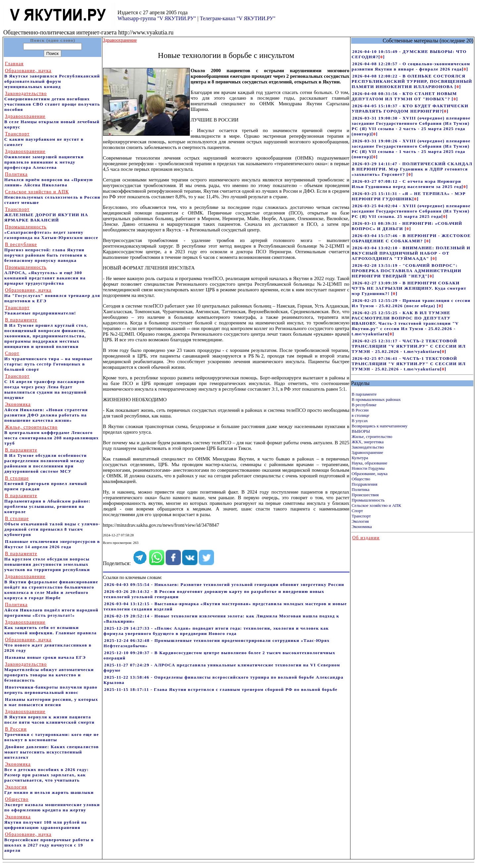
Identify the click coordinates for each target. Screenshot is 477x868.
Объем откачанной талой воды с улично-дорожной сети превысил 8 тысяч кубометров (52, 527)
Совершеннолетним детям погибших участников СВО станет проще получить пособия (52, 101)
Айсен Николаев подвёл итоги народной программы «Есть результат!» (51, 610)
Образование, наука (370, 474)
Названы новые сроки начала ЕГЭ (45, 657)
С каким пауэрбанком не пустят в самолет (44, 139)
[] (382, 57)
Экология (360, 521)
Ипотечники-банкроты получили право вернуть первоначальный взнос (51, 690)
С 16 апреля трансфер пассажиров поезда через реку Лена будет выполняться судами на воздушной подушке (46, 387)
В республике (364, 405)
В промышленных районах (376, 399)
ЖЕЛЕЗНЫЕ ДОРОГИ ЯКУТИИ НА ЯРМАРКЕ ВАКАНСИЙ (46, 215)
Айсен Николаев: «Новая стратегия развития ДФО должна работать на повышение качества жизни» (46, 412)
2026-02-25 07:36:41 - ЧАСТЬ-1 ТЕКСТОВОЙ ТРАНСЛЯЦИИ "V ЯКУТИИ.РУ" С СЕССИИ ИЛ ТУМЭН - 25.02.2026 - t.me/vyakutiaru (409, 364)
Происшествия (365, 495)
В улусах (360, 421)
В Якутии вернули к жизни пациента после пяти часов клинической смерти (50, 717)
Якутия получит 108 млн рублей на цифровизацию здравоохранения (46, 822)
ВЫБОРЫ (361, 431)
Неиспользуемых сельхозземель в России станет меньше (52, 197)
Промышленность (368, 500)
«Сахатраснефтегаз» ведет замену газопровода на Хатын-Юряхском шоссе (51, 232)
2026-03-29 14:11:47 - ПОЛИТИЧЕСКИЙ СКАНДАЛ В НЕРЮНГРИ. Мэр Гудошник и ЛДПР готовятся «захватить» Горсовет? (412, 169)
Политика (361, 489)
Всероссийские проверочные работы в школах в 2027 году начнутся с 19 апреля (49, 842)
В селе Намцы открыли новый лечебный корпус (52, 122)
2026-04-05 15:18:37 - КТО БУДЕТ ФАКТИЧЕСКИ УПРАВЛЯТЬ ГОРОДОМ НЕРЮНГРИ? (410, 108)
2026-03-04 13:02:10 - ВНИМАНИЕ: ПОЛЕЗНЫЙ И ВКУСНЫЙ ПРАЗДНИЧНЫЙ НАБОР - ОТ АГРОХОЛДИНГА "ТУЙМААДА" (411, 253)
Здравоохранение (368, 452)
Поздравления (365, 484)
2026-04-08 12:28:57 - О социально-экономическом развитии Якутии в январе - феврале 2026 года (411, 66)
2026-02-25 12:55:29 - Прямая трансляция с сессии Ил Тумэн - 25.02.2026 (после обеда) (411, 303)
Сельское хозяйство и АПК (377, 505)
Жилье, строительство (372, 436)
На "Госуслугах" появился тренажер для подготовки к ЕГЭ (52, 295)
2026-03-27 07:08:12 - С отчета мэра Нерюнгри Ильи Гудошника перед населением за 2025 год (407, 184)
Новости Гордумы (368, 468)
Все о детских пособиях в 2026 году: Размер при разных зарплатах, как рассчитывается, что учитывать (47, 772)
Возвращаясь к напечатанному (380, 426)
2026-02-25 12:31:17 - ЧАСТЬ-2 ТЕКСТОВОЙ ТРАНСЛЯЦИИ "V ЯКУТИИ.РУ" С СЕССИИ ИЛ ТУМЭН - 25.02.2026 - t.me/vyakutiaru (409, 346)
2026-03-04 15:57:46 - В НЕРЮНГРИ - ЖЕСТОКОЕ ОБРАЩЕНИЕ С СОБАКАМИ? (411, 238)
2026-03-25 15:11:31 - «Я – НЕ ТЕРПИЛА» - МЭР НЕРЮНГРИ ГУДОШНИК (409, 196)
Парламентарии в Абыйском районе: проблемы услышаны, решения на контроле (48, 504)
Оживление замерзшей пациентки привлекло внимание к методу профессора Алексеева (44, 159)
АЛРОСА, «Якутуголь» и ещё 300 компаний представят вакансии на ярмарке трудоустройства (45, 275)
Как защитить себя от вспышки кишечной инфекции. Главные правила (51, 627)
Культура (360, 458)
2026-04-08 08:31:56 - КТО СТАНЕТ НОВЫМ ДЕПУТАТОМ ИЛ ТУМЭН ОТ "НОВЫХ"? (404, 96)
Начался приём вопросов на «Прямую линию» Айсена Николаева (49, 180)
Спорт (357, 511)
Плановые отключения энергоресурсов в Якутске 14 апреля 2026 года (52, 544)
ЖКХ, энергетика (368, 442)
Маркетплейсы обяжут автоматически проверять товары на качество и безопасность (49, 672)
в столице (361, 415)
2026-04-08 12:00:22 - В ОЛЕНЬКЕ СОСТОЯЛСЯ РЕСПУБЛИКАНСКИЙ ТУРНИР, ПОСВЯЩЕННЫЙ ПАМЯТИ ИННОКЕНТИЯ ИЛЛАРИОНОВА (412, 81)
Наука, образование (370, 463)
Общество (361, 479)
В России (360, 410)
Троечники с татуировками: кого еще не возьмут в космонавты (52, 734)
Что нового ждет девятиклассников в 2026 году (48, 645)
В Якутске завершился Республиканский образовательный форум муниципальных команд (52, 79)
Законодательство (368, 447)
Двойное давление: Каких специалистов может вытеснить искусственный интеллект (52, 752)
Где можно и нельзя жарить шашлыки (49, 790)
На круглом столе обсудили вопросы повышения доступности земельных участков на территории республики (47, 562)
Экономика (362, 527)
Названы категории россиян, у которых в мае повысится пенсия (51, 702)
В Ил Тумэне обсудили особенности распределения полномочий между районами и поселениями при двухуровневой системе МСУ (46, 461)
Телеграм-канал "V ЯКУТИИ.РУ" (238, 18)
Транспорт (361, 516)
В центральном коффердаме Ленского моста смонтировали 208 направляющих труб (52, 435)
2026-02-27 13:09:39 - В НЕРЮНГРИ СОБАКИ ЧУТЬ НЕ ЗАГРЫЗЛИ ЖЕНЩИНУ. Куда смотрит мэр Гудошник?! (409, 288)
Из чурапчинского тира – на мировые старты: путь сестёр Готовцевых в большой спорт (49, 361)
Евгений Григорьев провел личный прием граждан (46, 483)
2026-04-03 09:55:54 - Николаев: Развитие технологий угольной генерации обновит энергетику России (224, 584)
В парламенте (364, 394)
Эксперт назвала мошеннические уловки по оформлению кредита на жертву (52, 805)
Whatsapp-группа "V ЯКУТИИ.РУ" (157, 18)
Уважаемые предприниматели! (40, 310)
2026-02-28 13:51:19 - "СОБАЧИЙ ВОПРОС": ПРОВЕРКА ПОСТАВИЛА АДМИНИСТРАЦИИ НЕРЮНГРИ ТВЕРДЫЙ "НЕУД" (407, 271)
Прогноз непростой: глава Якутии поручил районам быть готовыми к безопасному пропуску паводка (46, 252)
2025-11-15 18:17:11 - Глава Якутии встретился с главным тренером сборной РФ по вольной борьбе (221, 689)
